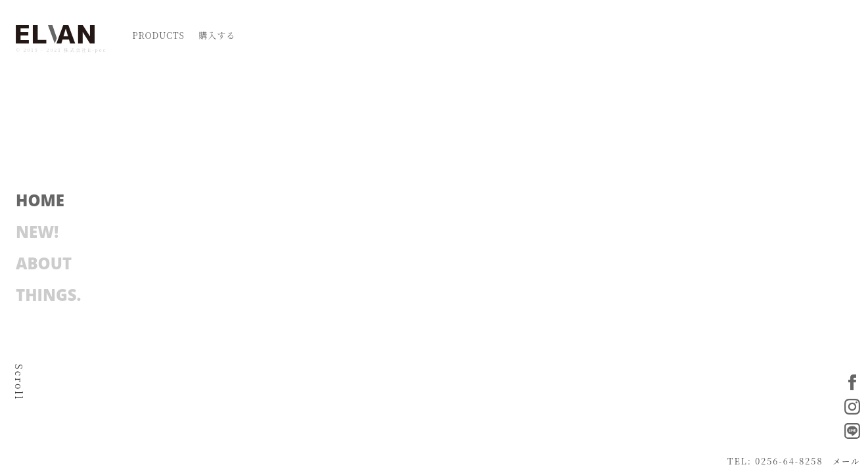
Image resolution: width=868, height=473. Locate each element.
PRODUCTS (158, 35)
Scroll (19, 382)
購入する (217, 35)
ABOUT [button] (44, 260)
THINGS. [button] (49, 292)
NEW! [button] (37, 229)
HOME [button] (40, 197)
